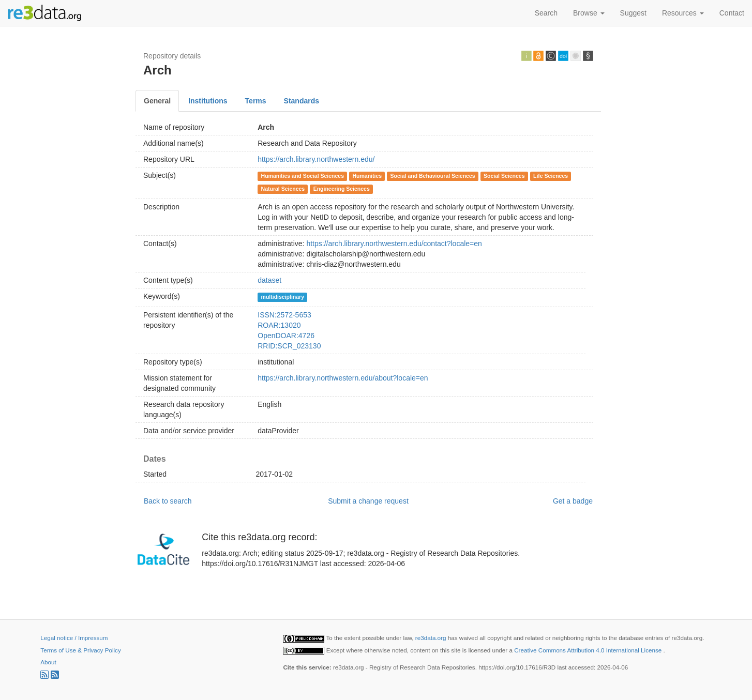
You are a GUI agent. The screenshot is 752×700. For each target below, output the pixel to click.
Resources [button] (683, 13)
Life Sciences (551, 176)
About (48, 662)
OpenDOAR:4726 (286, 336)
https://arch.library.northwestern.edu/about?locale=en (343, 378)
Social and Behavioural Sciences (433, 176)
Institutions (208, 101)
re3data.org (432, 638)
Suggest (633, 13)
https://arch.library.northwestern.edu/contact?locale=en (394, 244)
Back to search (168, 501)
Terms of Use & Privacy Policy (80, 650)
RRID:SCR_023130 (289, 346)
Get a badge (573, 501)
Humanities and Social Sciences (303, 176)
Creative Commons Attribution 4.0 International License (589, 650)
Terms (256, 101)
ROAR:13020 (279, 325)
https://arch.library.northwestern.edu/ (316, 159)
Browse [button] (589, 13)
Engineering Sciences (342, 189)
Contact (732, 13)
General (157, 101)
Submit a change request (368, 501)
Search (546, 13)
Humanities (367, 176)
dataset (269, 280)
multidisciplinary (283, 297)
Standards (302, 101)
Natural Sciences (283, 189)
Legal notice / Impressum (74, 638)
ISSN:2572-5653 (284, 315)
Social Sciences (504, 176)
